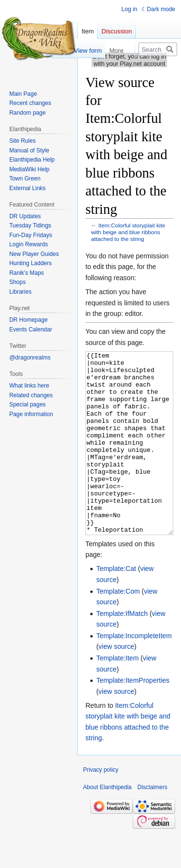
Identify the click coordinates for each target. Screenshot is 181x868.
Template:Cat (116, 605)
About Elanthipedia (107, 823)
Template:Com (118, 628)
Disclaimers (153, 823)
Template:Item (117, 694)
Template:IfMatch (122, 650)
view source (116, 683)
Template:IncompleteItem (134, 672)
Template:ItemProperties (133, 717)
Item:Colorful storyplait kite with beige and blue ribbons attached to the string (128, 232)
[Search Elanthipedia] (158, 49)
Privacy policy (101, 806)
